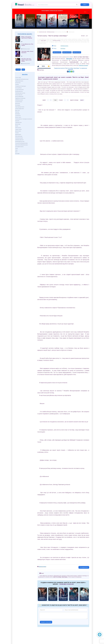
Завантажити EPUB (67, 52)
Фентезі (17, 112)
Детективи (18, 124)
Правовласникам (42, 567)
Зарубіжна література (20, 98)
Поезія (17, 133)
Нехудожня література (21, 86)
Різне (17, 148)
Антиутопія (18, 83)
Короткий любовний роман (22, 145)
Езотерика (18, 105)
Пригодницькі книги (20, 107)
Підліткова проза (19, 81)
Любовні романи (19, 100)
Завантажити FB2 (77, 52)
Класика (17, 121)
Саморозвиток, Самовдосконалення (24, 119)
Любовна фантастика (20, 93)
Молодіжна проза (19, 147)
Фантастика (18, 128)
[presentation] (85, 12)
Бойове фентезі (19, 91)
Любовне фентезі (19, 140)
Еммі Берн (43, 40)
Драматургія (18, 134)
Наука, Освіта (18, 129)
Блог (23, 70)
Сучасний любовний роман (21, 143)
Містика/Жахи (19, 88)
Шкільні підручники (20, 109)
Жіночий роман (19, 136)
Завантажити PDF (57, 52)
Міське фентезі (19, 95)
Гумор (17, 126)
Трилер (17, 84)
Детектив (18, 103)
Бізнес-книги (18, 117)
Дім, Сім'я (17, 110)
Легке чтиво (18, 77)
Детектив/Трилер (19, 96)
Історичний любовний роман (22, 79)
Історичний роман (19, 90)
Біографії (18, 70)
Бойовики (18, 114)
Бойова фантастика (20, 141)
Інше (16, 150)
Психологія (18, 115)
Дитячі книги (18, 131)
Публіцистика (18, 122)
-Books (26, 5)
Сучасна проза (19, 102)
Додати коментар (46, 622)
